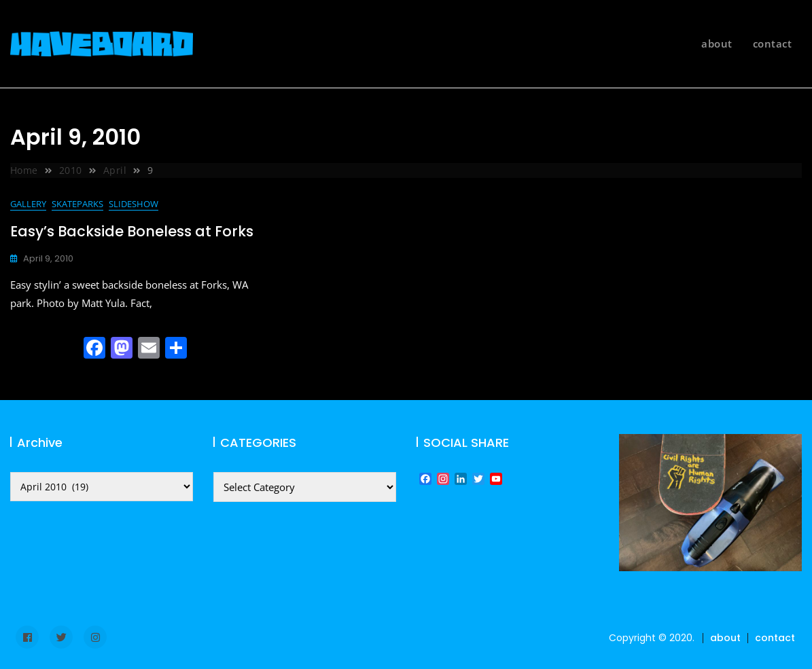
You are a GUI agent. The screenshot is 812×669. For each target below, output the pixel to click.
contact (773, 43)
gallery (28, 204)
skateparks (77, 204)
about (717, 43)
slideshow (134, 204)
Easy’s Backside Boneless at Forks (132, 231)
